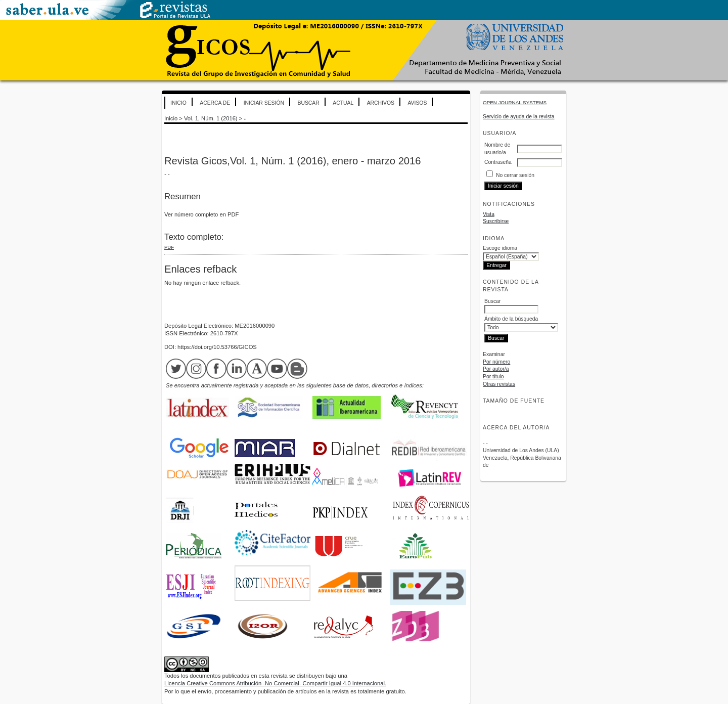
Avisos (417, 103)
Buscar (308, 103)
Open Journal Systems (515, 102)
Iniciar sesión (264, 103)
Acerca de (215, 103)
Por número (496, 362)
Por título (493, 377)
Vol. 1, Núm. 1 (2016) (211, 118)
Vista (489, 214)
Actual (343, 103)
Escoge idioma (500, 248)
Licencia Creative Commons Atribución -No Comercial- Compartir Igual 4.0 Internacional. (275, 683)
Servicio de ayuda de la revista (519, 117)
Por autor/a (496, 369)
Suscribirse (496, 221)
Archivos (381, 103)
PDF (169, 247)
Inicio (178, 103)
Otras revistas (499, 384)
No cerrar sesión (515, 175)
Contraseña (498, 162)
